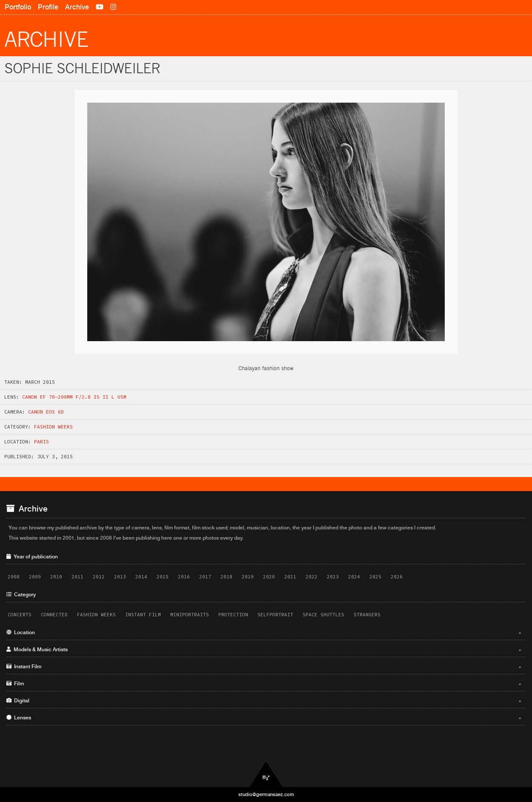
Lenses (264, 718)
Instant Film (143, 615)
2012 (99, 577)
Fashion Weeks (53, 427)
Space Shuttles (323, 615)
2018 (226, 577)
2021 (290, 577)
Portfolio (18, 7)
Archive (77, 7)
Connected (54, 615)
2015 (163, 577)
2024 (354, 577)
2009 (35, 577)
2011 (77, 577)
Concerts (20, 615)
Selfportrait (275, 615)
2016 (184, 577)
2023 (333, 577)
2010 (56, 577)
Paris (41, 442)
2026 (397, 577)
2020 (269, 577)
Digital (264, 701)
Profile (48, 7)
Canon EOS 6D (46, 412)
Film (264, 684)
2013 (120, 577)
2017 (205, 577)
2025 (375, 577)
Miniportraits (190, 615)
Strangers (367, 615)
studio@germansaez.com (266, 794)
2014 (141, 577)
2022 (312, 577)
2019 (248, 577)
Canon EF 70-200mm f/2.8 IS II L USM (74, 397)
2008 (14, 577)
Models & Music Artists (264, 650)
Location (264, 632)
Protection (233, 615)
